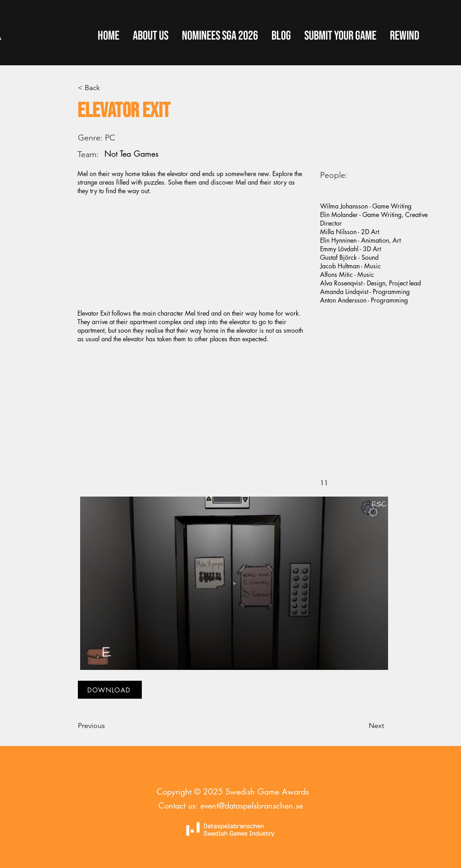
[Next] (362, 726)
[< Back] (108, 88)
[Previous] (108, 726)
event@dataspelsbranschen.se (252, 805)
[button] (340, 36)
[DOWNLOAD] (110, 690)
